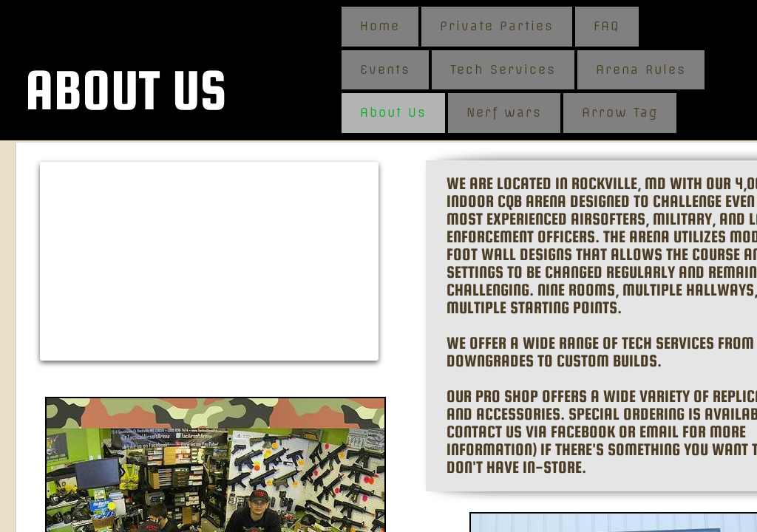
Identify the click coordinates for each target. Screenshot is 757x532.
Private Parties (497, 26)
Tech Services (503, 69)
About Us (393, 112)
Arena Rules (641, 69)
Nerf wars (504, 112)
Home (380, 26)
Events (385, 69)
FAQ (607, 26)
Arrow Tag (620, 112)
